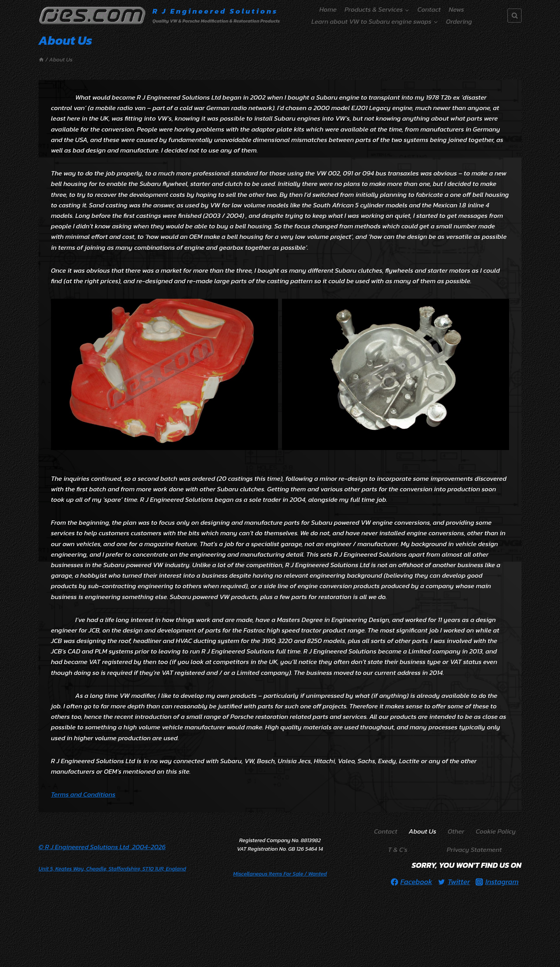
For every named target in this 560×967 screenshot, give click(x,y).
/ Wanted (280, 874)
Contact (429, 9)
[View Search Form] (514, 16)
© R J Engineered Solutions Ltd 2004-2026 (102, 847)
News (457, 9)
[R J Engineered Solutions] (159, 16)
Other (456, 831)
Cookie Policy (496, 831)
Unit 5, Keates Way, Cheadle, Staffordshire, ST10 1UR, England (112, 869)
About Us (423, 831)
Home (328, 9)
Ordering (459, 21)
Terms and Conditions (83, 794)
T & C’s (398, 850)
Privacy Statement (474, 850)
